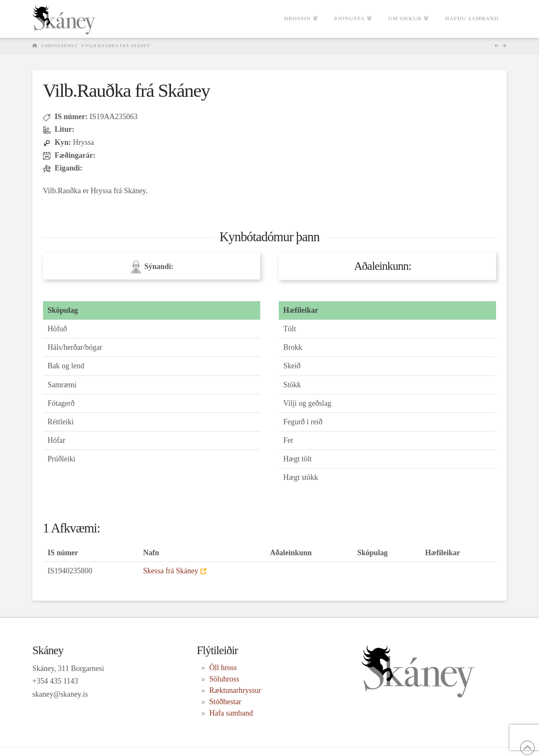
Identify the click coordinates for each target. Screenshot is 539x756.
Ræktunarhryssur (235, 690)
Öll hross (223, 668)
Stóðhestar (225, 702)
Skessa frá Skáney (171, 571)
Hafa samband (231, 713)
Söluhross (224, 679)
